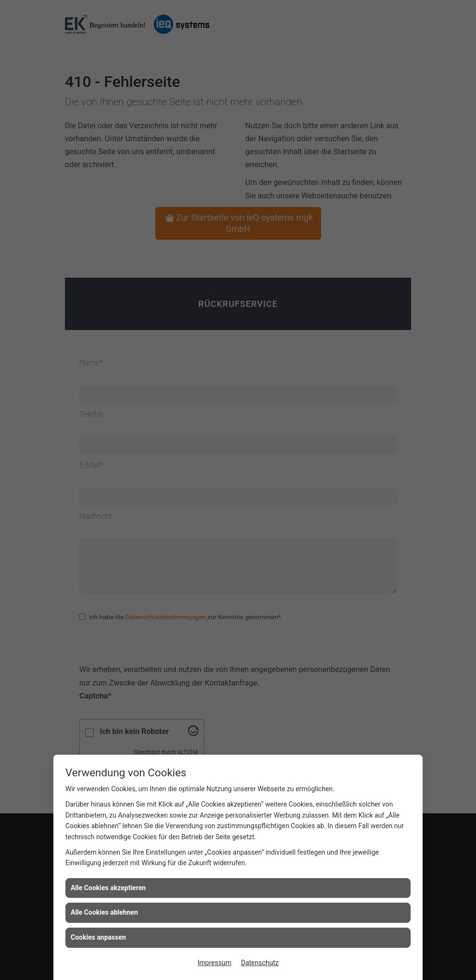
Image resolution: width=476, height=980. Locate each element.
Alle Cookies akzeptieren (108, 888)
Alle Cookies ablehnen (104, 912)
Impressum (214, 963)
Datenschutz (260, 963)
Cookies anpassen (98, 937)
